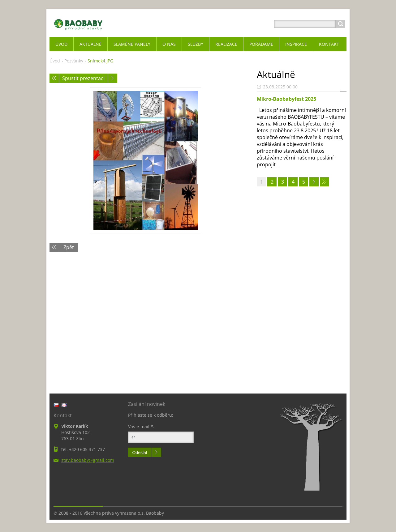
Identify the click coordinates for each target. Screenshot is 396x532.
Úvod (55, 61)
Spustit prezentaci (83, 78)
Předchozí (54, 78)
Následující (113, 78)
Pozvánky (74, 61)
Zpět (69, 247)
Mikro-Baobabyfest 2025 (286, 99)
